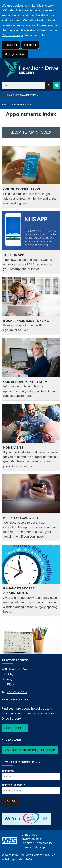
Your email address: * (13, 785)
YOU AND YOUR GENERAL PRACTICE (30, 750)
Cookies (26, 847)
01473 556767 (17, 692)
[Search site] (49, 85)
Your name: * (9, 771)
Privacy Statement (32, 839)
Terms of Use (29, 835)
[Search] (24, 85)
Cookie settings (12, 35)
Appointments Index (22, 105)
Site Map (39, 847)
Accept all (11, 45)
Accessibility (44, 843)
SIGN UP (10, 801)
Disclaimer (27, 843)
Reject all (30, 45)
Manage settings (15, 54)
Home (4, 105)
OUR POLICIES (15, 728)
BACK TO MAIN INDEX (31, 132)
